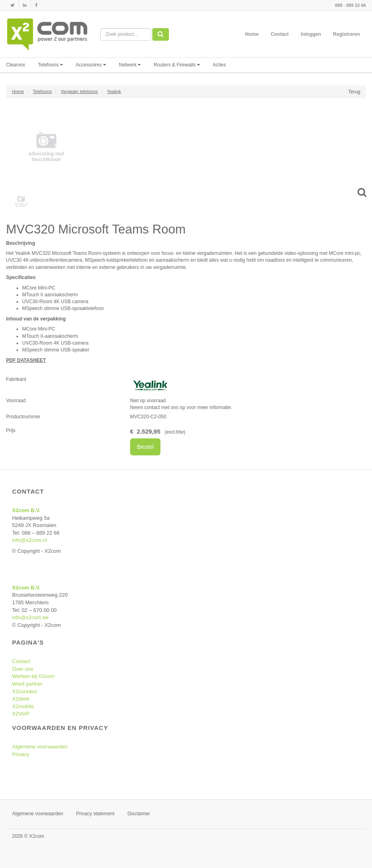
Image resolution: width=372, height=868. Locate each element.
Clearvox (16, 65)
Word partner (27, 684)
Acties (219, 65)
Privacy (21, 754)
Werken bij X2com (33, 676)
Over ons (23, 669)
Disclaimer (139, 814)
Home (252, 34)
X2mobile (23, 706)
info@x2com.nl (29, 540)
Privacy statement (95, 814)
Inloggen (311, 34)
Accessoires (91, 65)
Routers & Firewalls (177, 65)
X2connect (24, 691)
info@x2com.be (30, 617)
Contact (280, 34)
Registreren (346, 34)
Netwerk (130, 65)
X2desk (21, 699)
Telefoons (50, 65)
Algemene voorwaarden (40, 747)
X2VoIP (21, 714)
